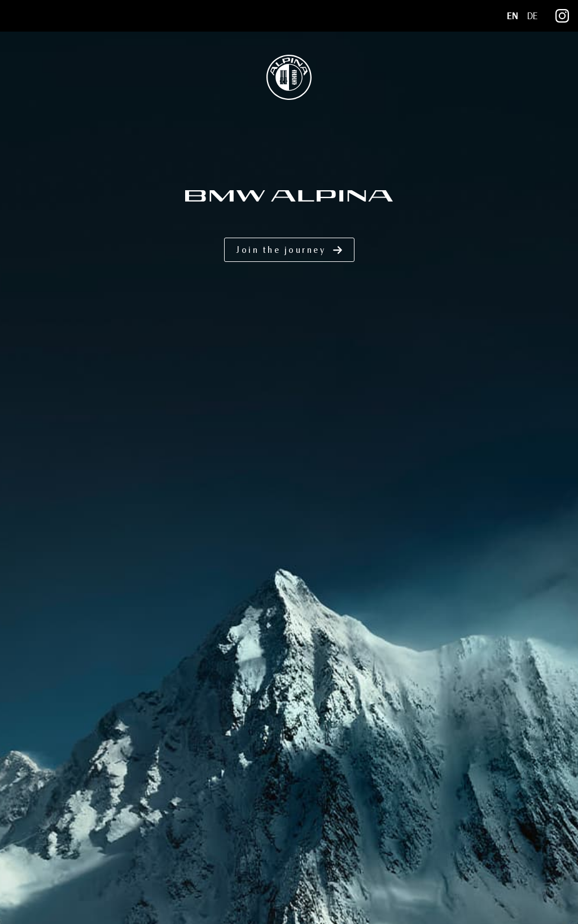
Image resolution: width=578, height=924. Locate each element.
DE (532, 16)
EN (513, 16)
